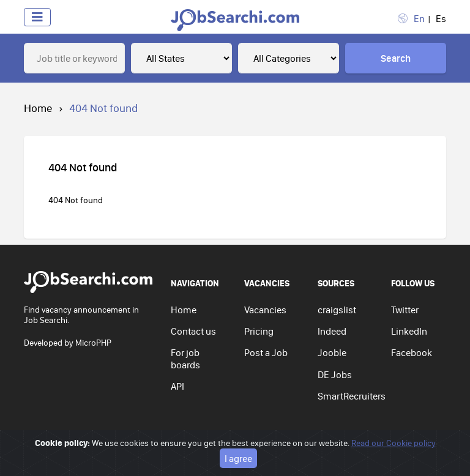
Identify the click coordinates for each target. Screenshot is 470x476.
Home (38, 108)
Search (396, 58)
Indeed (332, 331)
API (177, 386)
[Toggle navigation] (37, 17)
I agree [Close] (238, 458)
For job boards (185, 358)
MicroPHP (93, 343)
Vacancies (265, 310)
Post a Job (266, 352)
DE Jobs (335, 374)
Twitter (405, 310)
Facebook (412, 352)
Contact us (193, 331)
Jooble (332, 352)
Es (441, 18)
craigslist (337, 310)
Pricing (259, 331)
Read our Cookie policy (394, 443)
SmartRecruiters (352, 396)
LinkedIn (409, 331)
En (419, 18)
